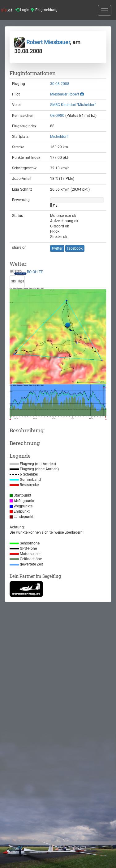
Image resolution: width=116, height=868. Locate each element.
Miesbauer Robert (65, 94)
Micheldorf (59, 137)
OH (35, 272)
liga (21, 281)
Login (22, 10)
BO (29, 272)
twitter (57, 248)
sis (13, 281)
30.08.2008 (60, 84)
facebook (75, 248)
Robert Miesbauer (42, 42)
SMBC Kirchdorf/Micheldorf (73, 105)
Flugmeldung (44, 10)
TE (41, 272)
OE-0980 (57, 116)
